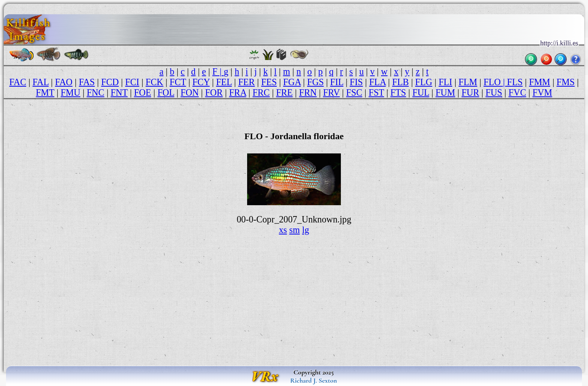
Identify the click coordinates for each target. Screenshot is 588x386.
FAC (18, 82)
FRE (284, 92)
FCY (201, 82)
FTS (398, 92)
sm (294, 230)
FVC (517, 92)
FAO (64, 82)
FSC (354, 92)
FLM (468, 82)
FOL (166, 92)
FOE (142, 92)
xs (283, 230)
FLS (515, 82)
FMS (565, 82)
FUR (470, 92)
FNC (95, 92)
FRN (308, 92)
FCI (132, 82)
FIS (356, 82)
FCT (178, 82)
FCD (110, 82)
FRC (261, 92)
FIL (337, 82)
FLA (377, 82)
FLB (400, 82)
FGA (292, 82)
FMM (540, 82)
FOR (214, 92)
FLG (424, 82)
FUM (445, 92)
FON (190, 92)
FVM (542, 92)
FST (376, 92)
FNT (119, 92)
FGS (315, 82)
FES (269, 82)
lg (306, 230)
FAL (41, 82)
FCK (154, 82)
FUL (421, 92)
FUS (494, 92)
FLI (445, 82)
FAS (87, 82)
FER (246, 82)
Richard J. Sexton (314, 380)
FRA (238, 92)
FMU (70, 92)
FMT (45, 92)
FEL (224, 82)
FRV (331, 92)
